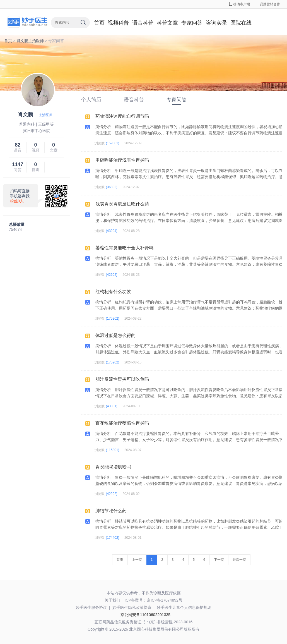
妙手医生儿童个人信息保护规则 (184, 607)
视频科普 (118, 23)
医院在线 (241, 23)
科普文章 (167, 23)
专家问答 (192, 23)
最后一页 (239, 560)
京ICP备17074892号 (165, 600)
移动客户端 (240, 4)
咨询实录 (216, 23)
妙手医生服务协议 (91, 607)
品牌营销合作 (270, 4)
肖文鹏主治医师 (30, 41)
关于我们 (112, 600)
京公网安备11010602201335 (145, 615)
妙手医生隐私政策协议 (132, 607)
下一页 (219, 560)
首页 (99, 23)
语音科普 (143, 23)
